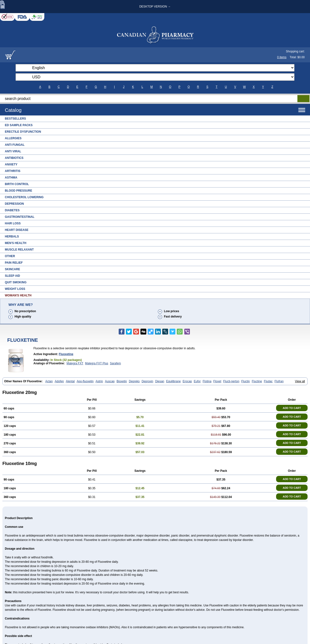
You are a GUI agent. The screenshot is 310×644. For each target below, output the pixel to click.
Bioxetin (122, 381)
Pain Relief (14, 263)
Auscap (110, 381)
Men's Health (16, 243)
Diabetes (12, 210)
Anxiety (11, 164)
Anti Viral (13, 151)
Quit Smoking (16, 282)
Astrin (99, 381)
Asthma (11, 178)
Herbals (12, 236)
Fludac (268, 381)
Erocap (187, 381)
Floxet (217, 381)
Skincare (12, 269)
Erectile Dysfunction (23, 132)
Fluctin (245, 381)
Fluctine (257, 381)
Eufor (197, 381)
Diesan (160, 381)
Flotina (207, 381)
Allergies (13, 138)
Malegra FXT (75, 363)
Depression (14, 204)
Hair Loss (13, 223)
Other (10, 256)
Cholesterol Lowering (24, 197)
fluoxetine (66, 354)
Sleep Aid (12, 276)
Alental (70, 381)
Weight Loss (15, 289)
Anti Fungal (15, 145)
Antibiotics (14, 158)
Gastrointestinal (20, 217)
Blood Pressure (19, 191)
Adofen (59, 381)
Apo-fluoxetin (85, 381)
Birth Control (17, 184)
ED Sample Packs (19, 125)
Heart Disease (17, 230)
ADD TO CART (292, 408)
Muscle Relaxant (19, 250)
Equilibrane (173, 381)
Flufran (279, 381)
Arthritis (13, 171)
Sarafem (115, 363)
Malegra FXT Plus (97, 363)
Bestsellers (15, 119)
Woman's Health (18, 295)
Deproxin (147, 381)
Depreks (134, 381)
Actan (49, 381)
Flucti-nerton (231, 381)
